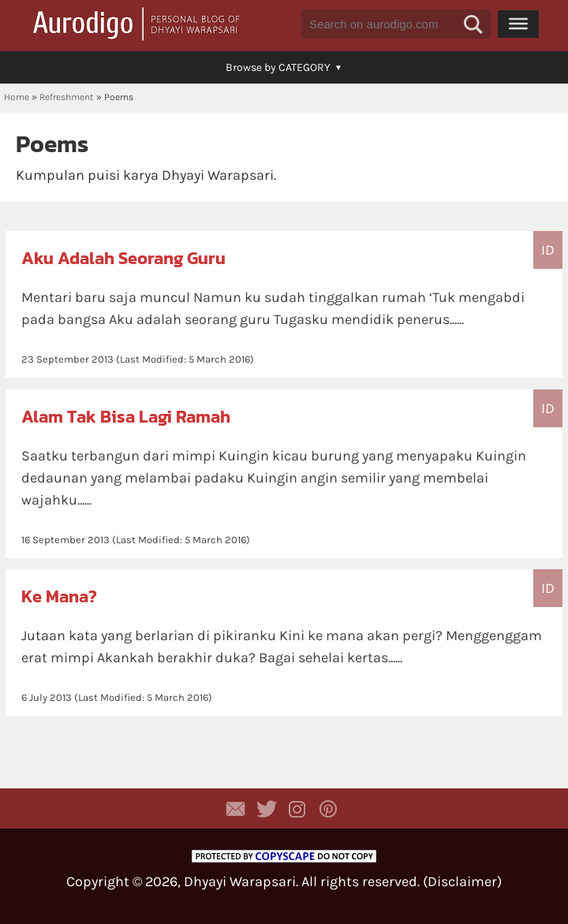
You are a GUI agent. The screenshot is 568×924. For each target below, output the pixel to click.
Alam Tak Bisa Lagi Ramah (126, 417)
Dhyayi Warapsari (240, 881)
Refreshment (67, 97)
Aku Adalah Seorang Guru (123, 258)
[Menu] (518, 24)
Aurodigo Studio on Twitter (267, 809)
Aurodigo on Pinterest (328, 809)
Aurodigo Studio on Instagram (297, 809)
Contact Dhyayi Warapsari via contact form (236, 809)
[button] (473, 24)
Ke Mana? (59, 596)
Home (17, 97)
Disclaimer (462, 881)
